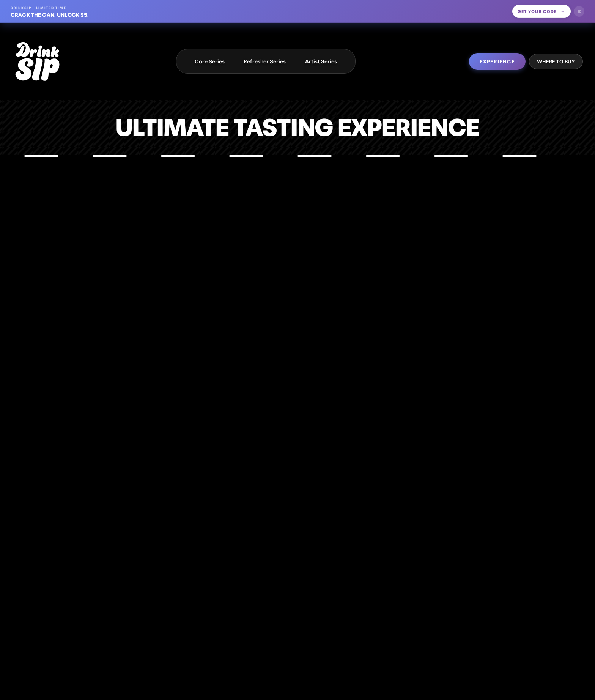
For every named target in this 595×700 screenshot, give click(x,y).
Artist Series (321, 61)
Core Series (210, 61)
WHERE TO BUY (556, 61)
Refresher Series (265, 61)
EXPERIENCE (497, 61)
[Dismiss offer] (579, 11)
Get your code (542, 11)
